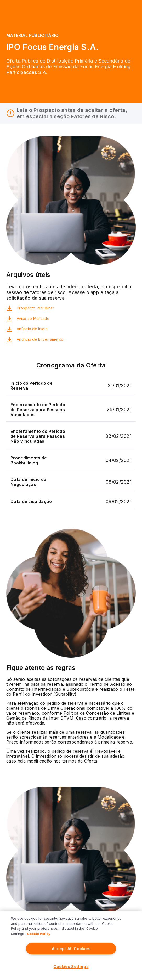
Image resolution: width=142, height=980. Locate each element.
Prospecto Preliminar (35, 308)
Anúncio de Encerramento (40, 339)
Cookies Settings (71, 967)
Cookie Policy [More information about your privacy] (39, 934)
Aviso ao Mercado (33, 318)
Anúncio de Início (32, 329)
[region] (71, 945)
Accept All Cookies (71, 949)
